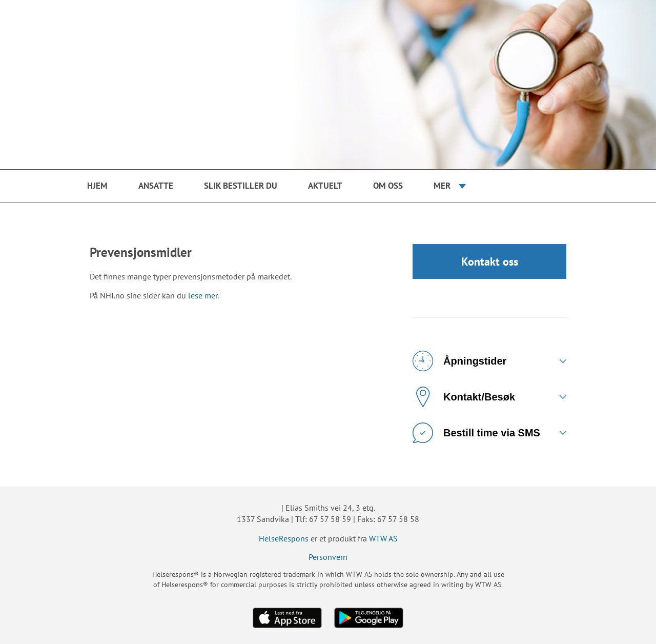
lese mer (203, 295)
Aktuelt (325, 186)
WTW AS (383, 538)
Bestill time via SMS (476, 433)
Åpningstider (459, 361)
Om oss (388, 186)
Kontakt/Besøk (464, 397)
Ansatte (156, 186)
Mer (442, 186)
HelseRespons (284, 538)
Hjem (97, 186)
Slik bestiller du (241, 186)
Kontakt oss (490, 261)
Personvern (328, 557)
